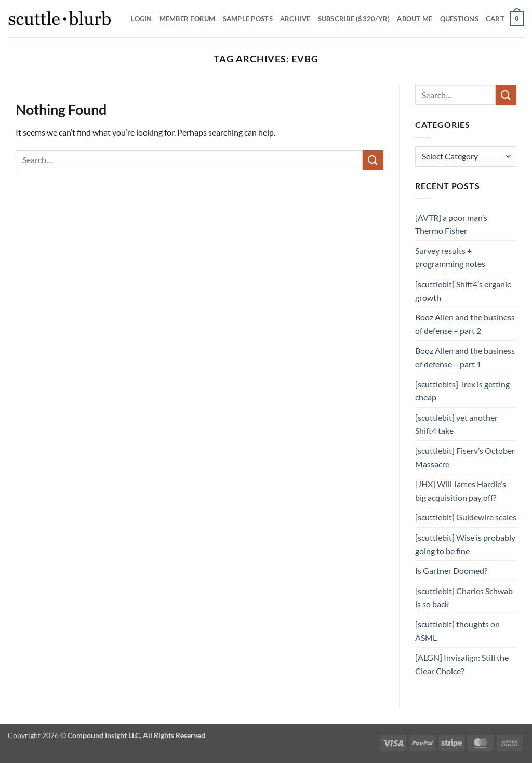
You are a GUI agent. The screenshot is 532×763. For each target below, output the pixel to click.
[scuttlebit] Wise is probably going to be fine (465, 544)
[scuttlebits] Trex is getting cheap (462, 391)
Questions (459, 19)
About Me (415, 19)
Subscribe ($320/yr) (354, 19)
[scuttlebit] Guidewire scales (466, 517)
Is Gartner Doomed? (451, 571)
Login (141, 19)
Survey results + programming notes (450, 257)
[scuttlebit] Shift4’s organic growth (463, 291)
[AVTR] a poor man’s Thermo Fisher (451, 224)
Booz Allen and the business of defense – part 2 (465, 324)
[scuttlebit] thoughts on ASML (457, 631)
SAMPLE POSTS (248, 19)
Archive (295, 19)
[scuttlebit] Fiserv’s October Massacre (465, 457)
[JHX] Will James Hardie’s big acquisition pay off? (461, 491)
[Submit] (373, 160)
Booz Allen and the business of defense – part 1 (465, 357)
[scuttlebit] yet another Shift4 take (456, 424)
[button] (505, 19)
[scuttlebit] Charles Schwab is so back (464, 598)
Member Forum (188, 19)
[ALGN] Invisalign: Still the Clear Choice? (462, 664)
